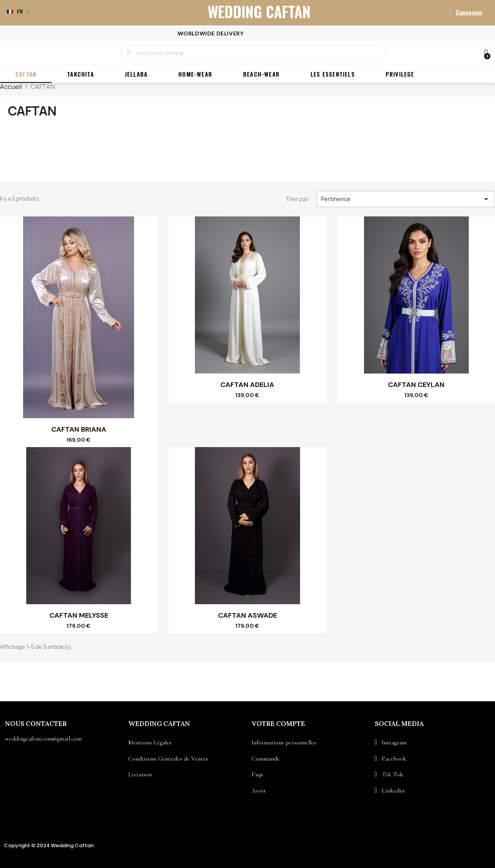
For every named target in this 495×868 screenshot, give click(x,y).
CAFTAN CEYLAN (416, 385)
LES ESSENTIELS (333, 74)
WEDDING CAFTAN (259, 11)
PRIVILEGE (400, 74)
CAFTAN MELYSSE (79, 616)
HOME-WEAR (195, 74)
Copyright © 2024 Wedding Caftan (49, 846)
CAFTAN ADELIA (247, 385)
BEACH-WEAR (261, 74)
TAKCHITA (81, 74)
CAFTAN (26, 74)
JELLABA (136, 74)
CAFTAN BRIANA (79, 430)
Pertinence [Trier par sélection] (406, 199)
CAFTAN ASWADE (247, 616)
